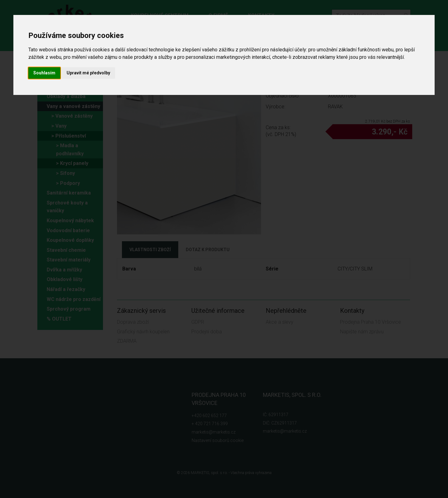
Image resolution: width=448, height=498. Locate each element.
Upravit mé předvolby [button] (88, 73)
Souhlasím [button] (44, 73)
